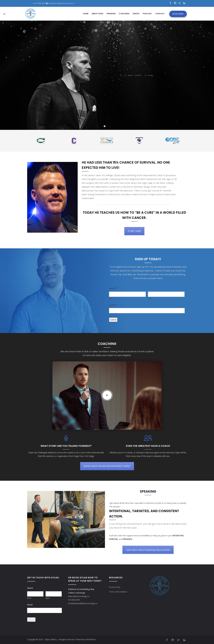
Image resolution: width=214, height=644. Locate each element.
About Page (97, 14)
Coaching (124, 14)
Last (150, 298)
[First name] (127, 294)
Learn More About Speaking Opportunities (148, 550)
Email (113, 305)
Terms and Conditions (118, 592)
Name (113, 288)
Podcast (147, 14)
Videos (136, 14)
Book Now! (178, 14)
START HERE (134, 231)
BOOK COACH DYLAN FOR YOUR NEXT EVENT (107, 466)
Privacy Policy (115, 587)
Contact (160, 14)
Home (86, 14)
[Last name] (166, 294)
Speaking (111, 14)
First (111, 298)
